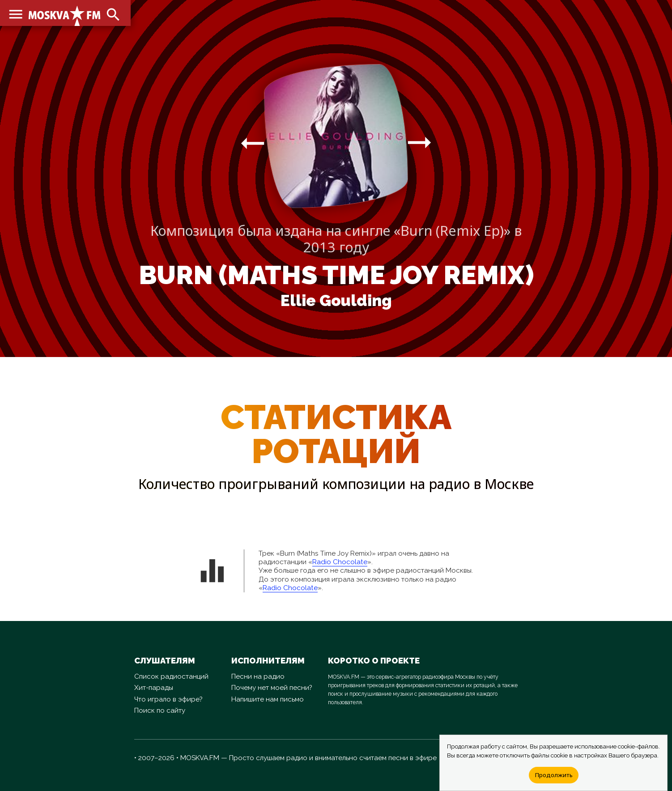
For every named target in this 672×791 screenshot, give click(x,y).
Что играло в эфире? (168, 699)
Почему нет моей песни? (272, 688)
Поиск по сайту (160, 710)
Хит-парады (154, 688)
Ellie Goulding (336, 301)
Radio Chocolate (340, 562)
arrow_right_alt (253, 143)
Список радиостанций (171, 676)
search (112, 13)
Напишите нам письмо (268, 699)
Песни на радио (258, 676)
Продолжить (554, 775)
